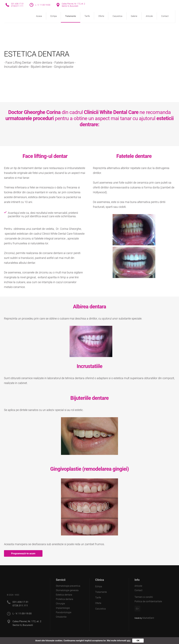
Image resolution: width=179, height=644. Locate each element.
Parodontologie (64, 612)
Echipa (54, 16)
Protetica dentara (64, 599)
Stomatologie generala (67, 590)
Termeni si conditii (144, 597)
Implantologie (63, 608)
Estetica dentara (64, 595)
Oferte (101, 16)
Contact (165, 16)
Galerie (134, 16)
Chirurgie (60, 604)
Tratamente (71, 16)
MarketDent (148, 618)
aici (129, 641)
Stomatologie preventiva (68, 586)
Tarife (87, 16)
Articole (149, 16)
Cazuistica (117, 16)
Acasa (39, 16)
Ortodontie (61, 617)
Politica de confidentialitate (148, 601)
